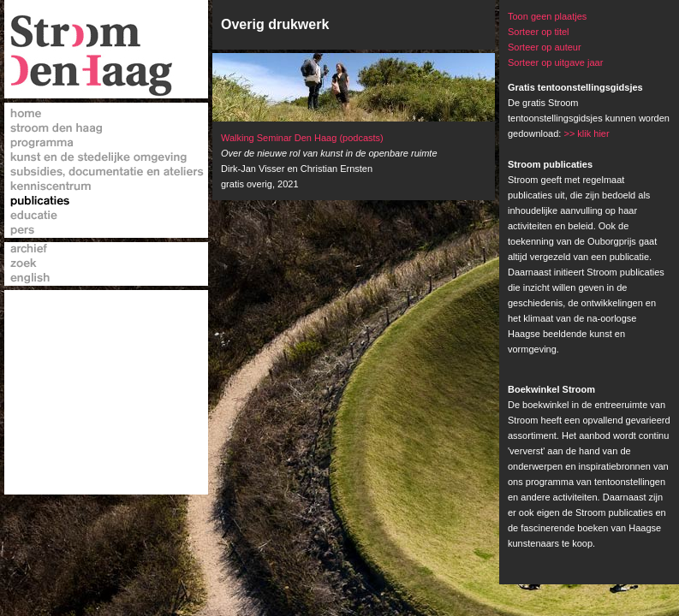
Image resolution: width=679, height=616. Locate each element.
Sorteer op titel (539, 32)
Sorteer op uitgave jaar (555, 62)
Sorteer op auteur (545, 47)
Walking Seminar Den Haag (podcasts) (302, 138)
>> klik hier (586, 133)
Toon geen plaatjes (547, 16)
